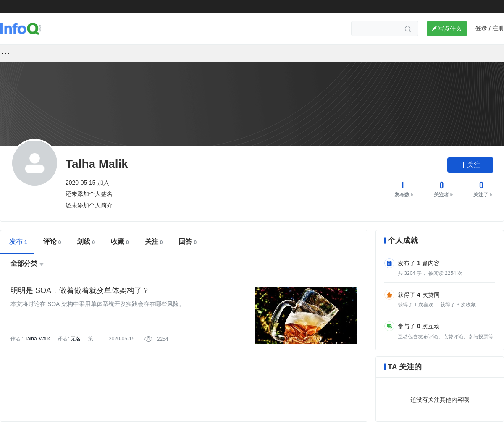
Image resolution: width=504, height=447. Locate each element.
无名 (76, 339)
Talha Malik (37, 339)
